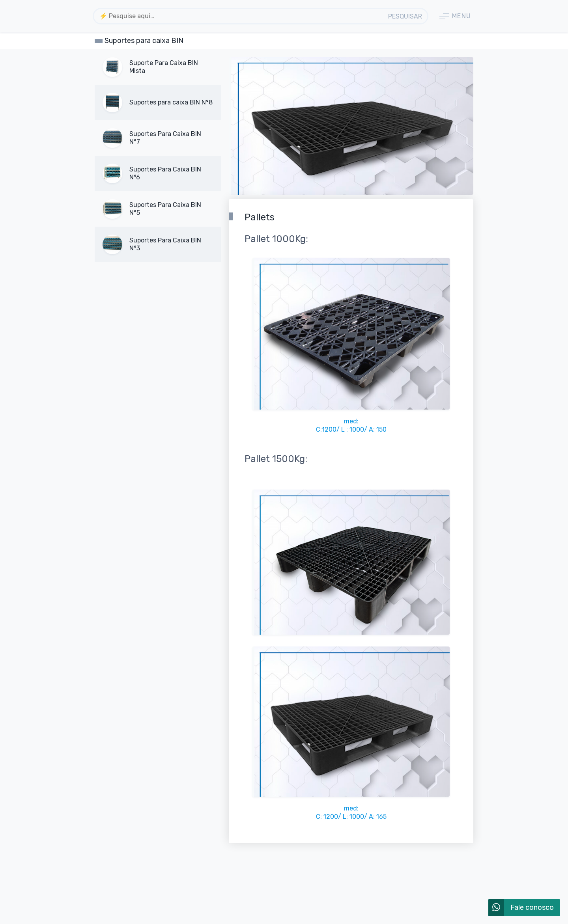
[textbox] (239, 16)
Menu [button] (455, 16)
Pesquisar (405, 16)
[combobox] (239, 16)
